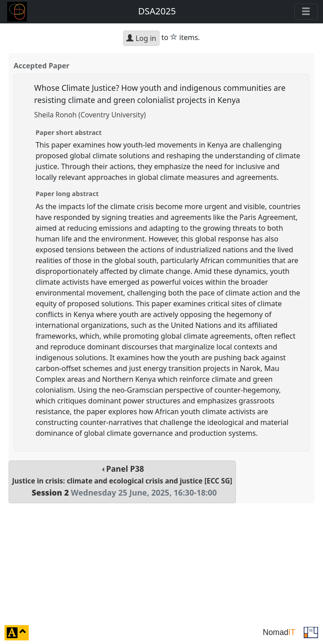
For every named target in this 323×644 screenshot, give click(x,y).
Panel (122, 481)
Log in (141, 38)
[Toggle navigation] (306, 12)
